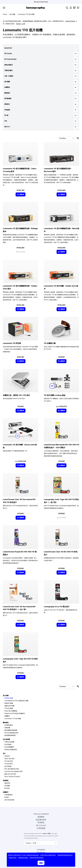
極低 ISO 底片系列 (10, 774)
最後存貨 (7, 783)
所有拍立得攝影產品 (11, 750)
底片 (4, 753)
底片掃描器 (8, 766)
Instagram (41, 850)
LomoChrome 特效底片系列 (14, 771)
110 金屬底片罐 (50, 343)
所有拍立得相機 (9, 742)
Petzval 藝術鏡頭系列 (11, 733)
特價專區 (6, 780)
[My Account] (71, 8)
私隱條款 (41, 817)
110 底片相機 (9, 708)
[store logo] (36, 8)
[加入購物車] (20, 194)
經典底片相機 (9, 703)
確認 (41, 863)
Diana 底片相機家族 (11, 711)
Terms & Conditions (41, 814)
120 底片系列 (9, 761)
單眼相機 (7, 728)
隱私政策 (69, 855)
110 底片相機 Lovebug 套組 (55, 395)
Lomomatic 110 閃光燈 (12, 343)
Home (5, 14)
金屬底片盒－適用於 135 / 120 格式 (16, 395)
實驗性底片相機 (9, 706)
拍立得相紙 (8, 744)
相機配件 (7, 716)
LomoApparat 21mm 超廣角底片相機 (16, 701)
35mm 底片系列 (10, 759)
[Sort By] (67, 138)
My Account (41, 825)
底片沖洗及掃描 (9, 800)
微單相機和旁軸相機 (11, 730)
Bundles (7, 788)
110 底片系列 (9, 764)
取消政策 (41, 822)
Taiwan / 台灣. (20, 24)
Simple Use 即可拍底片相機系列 (15, 713)
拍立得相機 (6, 739)
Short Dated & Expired (12, 777)
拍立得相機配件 (9, 747)
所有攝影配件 (9, 795)
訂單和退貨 (41, 828)
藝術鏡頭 (6, 722)
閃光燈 (7, 797)
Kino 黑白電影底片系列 (12, 769)
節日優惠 (7, 786)
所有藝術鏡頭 (9, 725)
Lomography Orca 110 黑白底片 (57, 607)
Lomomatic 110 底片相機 (13, 719)
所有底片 (7, 756)
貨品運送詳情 (41, 820)
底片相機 (12, 14)
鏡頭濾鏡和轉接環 (10, 735)
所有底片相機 (9, 698)
